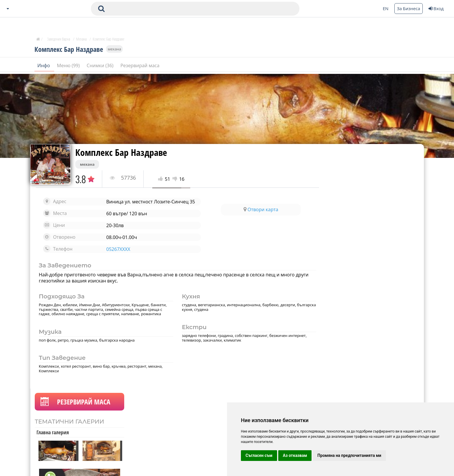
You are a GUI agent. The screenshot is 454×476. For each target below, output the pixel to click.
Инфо (44, 66)
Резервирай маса (140, 66)
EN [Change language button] (386, 8)
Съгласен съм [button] (259, 455)
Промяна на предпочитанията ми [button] (349, 455)
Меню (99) (69, 66)
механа (114, 50)
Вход (436, 8)
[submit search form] (101, 9)
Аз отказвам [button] (295, 455)
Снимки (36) (101, 66)
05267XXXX (117, 249)
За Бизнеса (409, 8)
